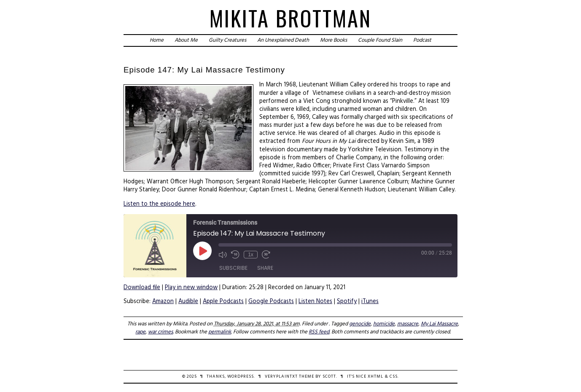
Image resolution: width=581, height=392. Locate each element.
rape (140, 332)
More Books (334, 40)
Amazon (163, 302)
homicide (384, 324)
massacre (408, 324)
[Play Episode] (202, 251)
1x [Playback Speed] (251, 255)
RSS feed (319, 332)
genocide (360, 324)
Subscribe (233, 268)
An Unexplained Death (283, 40)
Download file (142, 288)
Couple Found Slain (380, 40)
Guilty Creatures (227, 40)
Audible (188, 302)
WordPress (241, 377)
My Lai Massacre (439, 324)
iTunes (370, 302)
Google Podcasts (271, 302)
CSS (394, 377)
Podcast (422, 40)
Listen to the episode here (159, 204)
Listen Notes (315, 302)
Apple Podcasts (223, 302)
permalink (220, 332)
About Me (186, 40)
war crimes (160, 332)
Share (265, 268)
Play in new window (191, 288)
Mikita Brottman (290, 18)
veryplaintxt (281, 377)
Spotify (347, 302)
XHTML (375, 377)
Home (157, 40)
